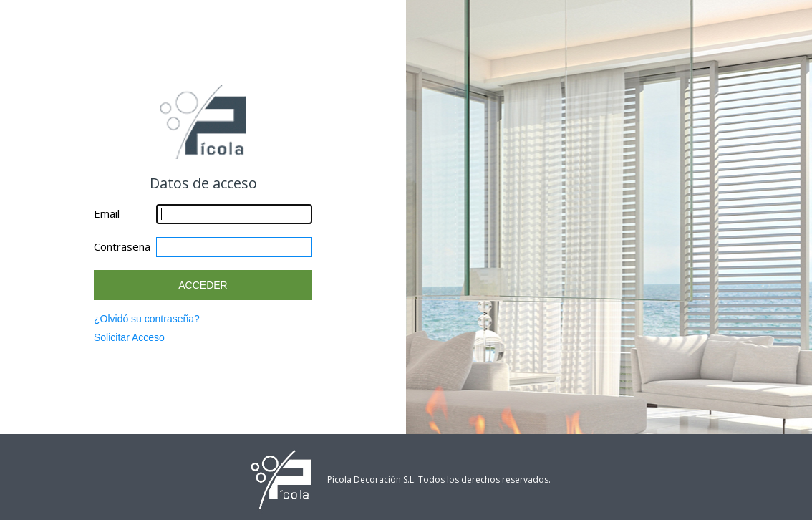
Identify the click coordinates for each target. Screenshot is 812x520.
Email (107, 213)
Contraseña (122, 246)
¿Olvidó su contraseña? (147, 319)
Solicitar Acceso (129, 337)
